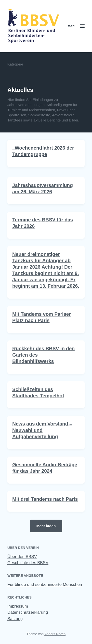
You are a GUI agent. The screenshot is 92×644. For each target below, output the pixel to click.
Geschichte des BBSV (28, 563)
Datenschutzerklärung (28, 612)
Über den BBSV (22, 557)
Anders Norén (55, 634)
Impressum (18, 606)
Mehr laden (46, 526)
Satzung (15, 619)
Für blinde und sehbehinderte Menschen (45, 584)
